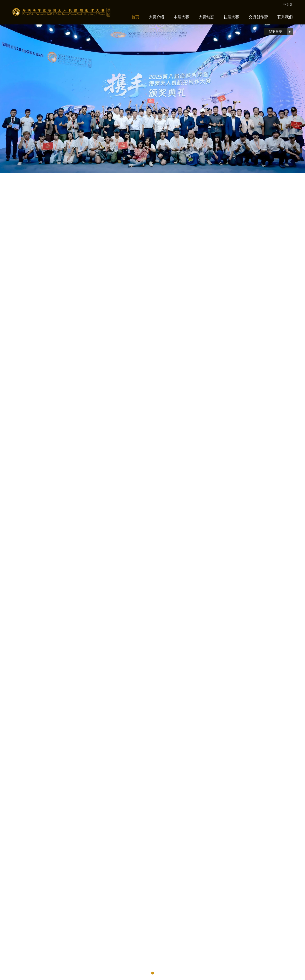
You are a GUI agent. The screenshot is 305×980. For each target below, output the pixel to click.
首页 (135, 17)
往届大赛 (231, 17)
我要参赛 (281, 32)
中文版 (288, 5)
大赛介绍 (156, 17)
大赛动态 (206, 17)
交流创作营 (258, 17)
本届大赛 (181, 17)
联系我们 (285, 17)
